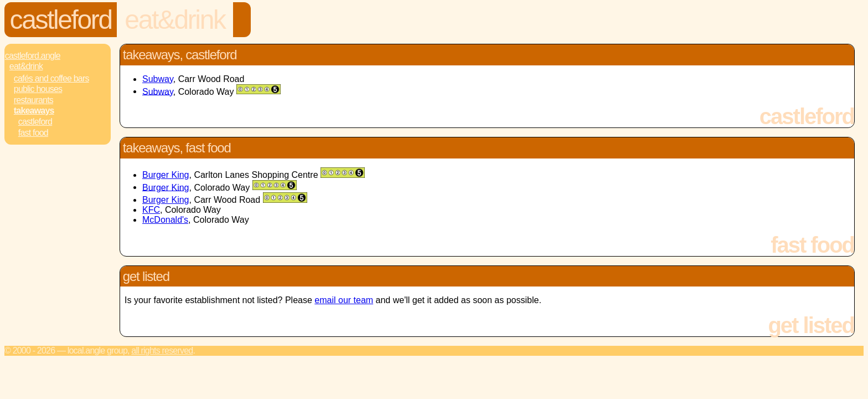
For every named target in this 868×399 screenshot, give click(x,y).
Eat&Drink (175, 20)
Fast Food (33, 133)
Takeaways (34, 111)
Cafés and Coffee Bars (51, 78)
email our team (344, 300)
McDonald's (165, 220)
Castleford (61, 20)
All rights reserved (162, 351)
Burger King (166, 175)
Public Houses (38, 89)
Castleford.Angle (33, 56)
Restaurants (33, 100)
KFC (151, 210)
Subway (158, 79)
